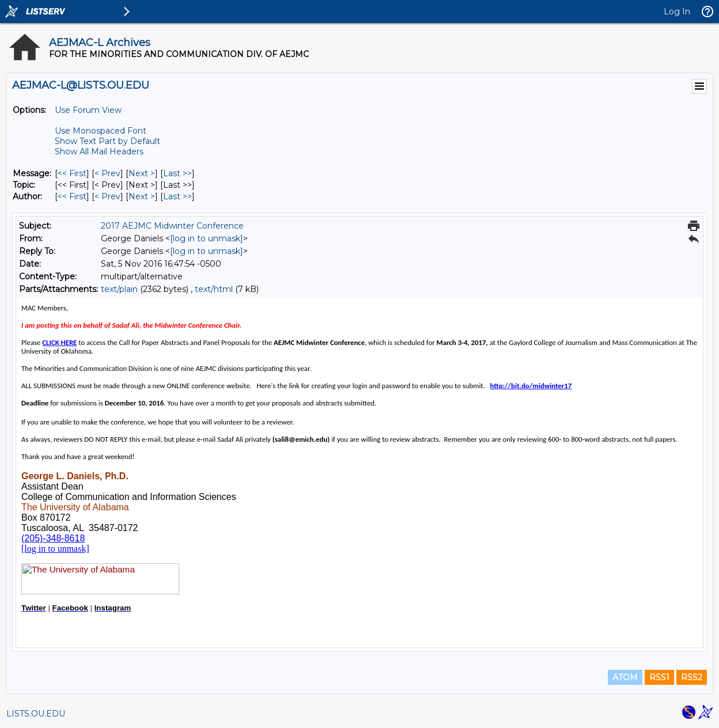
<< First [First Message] (72, 173)
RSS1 (659, 677)
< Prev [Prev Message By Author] (107, 196)
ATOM (625, 677)
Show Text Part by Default (107, 141)
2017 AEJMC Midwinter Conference (172, 226)
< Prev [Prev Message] (107, 173)
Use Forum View (88, 110)
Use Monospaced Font (101, 131)
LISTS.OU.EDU (36, 714)
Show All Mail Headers (99, 151)
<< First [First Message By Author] (72, 196)
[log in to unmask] (207, 238)
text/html (214, 289)
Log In (677, 12)
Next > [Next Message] (142, 173)
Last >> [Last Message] (177, 173)
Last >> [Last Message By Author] (177, 196)
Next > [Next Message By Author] (142, 196)
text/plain (119, 289)
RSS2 (692, 677)
